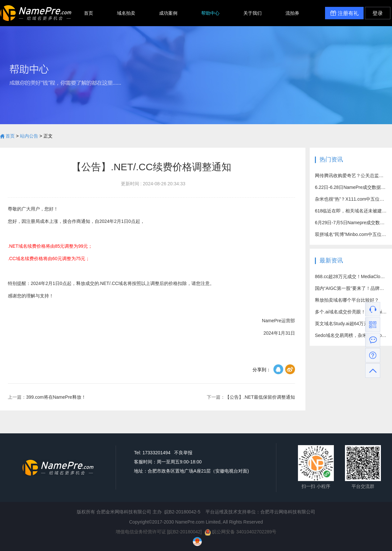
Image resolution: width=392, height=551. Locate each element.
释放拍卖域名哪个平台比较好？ (347, 300)
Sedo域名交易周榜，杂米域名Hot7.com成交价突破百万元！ (351, 335)
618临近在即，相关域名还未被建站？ (351, 211)
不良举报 (183, 453)
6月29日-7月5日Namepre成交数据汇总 (351, 223)
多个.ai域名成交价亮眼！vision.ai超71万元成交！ (351, 312)
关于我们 (253, 13)
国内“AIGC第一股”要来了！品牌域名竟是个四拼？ (351, 288)
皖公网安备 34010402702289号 (241, 532)
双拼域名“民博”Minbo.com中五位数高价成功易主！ (351, 234)
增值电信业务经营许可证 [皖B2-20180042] (159, 532)
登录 (378, 13)
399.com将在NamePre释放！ (47, 397)
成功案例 (168, 13)
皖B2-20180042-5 (182, 512)
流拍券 (292, 13)
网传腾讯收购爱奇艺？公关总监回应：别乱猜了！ (351, 175)
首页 (89, 13)
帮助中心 (210, 13)
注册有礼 (344, 13)
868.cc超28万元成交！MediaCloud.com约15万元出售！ (351, 276)
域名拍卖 (126, 13)
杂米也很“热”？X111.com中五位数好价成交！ (351, 199)
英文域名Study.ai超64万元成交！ (348, 324)
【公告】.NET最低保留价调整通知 (251, 397)
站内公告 (29, 136)
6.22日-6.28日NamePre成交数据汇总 (351, 187)
